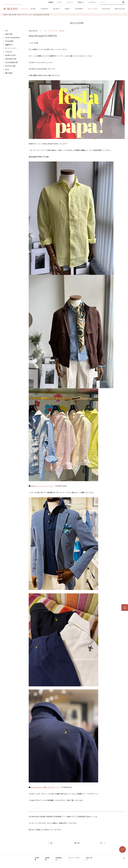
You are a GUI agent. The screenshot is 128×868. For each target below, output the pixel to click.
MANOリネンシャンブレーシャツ (42, 486)
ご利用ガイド (81, 2)
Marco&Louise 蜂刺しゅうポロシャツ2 (45, 787)
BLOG (7, 69)
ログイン (60, 2)
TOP (123, 849)
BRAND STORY (10, 55)
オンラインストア (11, 48)
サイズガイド (92, 2)
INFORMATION (11, 59)
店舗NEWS (9, 45)
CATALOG (9, 52)
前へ (52, 843)
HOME (5, 14)
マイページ (70, 2)
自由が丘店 (9, 34)
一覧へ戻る (77, 843)
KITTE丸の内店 (10, 66)
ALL (7, 30)
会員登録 (51, 2)
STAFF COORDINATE (13, 38)
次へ (102, 843)
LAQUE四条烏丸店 (11, 62)
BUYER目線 (9, 41)
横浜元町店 (9, 73)
